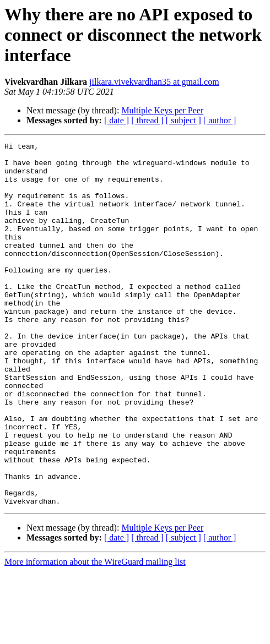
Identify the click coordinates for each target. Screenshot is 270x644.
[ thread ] (147, 120)
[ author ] (220, 120)
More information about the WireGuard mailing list (95, 634)
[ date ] (117, 120)
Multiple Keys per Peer (162, 110)
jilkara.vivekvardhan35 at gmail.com (154, 82)
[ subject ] (183, 120)
